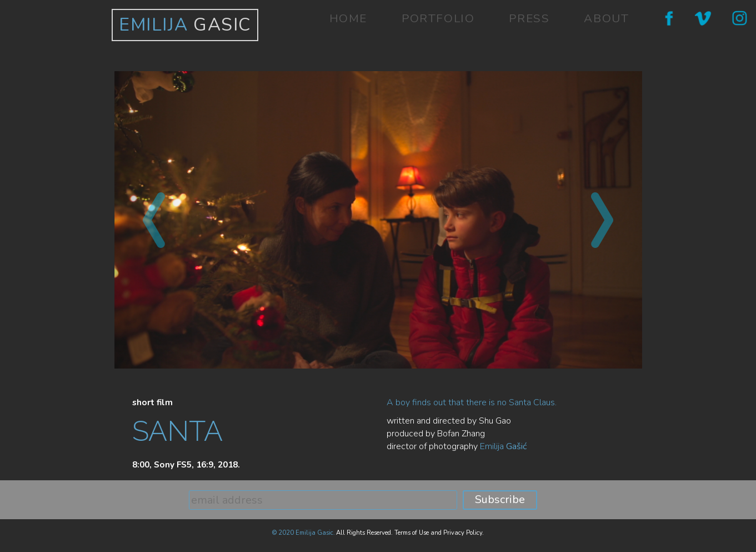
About (606, 18)
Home (348, 18)
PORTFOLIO (438, 18)
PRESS (529, 18)
